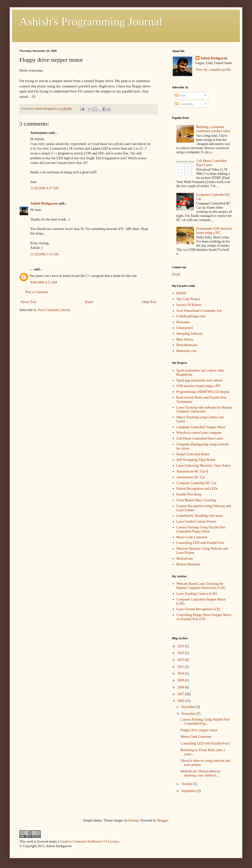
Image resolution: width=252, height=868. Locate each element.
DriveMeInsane (187, 345)
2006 (181, 701)
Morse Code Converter (192, 537)
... (32, 269)
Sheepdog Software (190, 334)
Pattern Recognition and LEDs (197, 489)
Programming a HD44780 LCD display (203, 392)
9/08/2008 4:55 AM (44, 282)
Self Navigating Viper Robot (196, 460)
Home (89, 302)
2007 (181, 694)
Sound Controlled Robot (193, 454)
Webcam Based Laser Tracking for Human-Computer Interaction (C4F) (201, 586)
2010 (181, 674)
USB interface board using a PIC (199, 386)
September (189, 791)
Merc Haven (185, 339)
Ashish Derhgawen (44, 203)
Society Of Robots (189, 305)
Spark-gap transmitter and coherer (200, 380)
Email (176, 274)
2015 (181, 660)
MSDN (181, 293)
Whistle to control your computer (199, 433)
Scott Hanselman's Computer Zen (199, 311)
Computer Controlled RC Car (196, 483)
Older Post (149, 302)
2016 (181, 653)
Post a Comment (37, 292)
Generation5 (185, 328)
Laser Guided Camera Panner (196, 522)
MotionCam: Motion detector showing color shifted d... (201, 773)
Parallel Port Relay (189, 494)
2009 (181, 680)
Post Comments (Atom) (54, 310)
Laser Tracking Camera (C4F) (197, 594)
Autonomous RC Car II (192, 471)
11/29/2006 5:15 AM (44, 254)
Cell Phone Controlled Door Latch (211, 163)
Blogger (163, 820)
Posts (180, 95)
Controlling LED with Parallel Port (200, 543)
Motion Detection (188, 564)
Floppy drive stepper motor (199, 730)
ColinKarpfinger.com (191, 316)
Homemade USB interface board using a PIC (214, 231)
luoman (134, 820)
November (189, 714)
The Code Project (188, 299)
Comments (184, 104)
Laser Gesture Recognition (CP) (198, 609)
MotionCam (185, 559)
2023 (181, 646)
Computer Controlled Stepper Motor (201, 427)
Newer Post (28, 302)
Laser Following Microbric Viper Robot (204, 466)
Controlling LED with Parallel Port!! (205, 743)
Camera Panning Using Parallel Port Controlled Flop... (205, 722)
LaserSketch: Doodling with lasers (200, 516)
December (189, 707)
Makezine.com (186, 351)
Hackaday (183, 322)
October (187, 784)
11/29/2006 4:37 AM (44, 188)
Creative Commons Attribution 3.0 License (89, 841)
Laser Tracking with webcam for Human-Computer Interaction (205, 410)
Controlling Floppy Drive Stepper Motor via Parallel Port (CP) (204, 617)
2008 (181, 687)
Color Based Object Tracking (196, 500)
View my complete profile (213, 70)
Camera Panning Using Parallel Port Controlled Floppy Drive (201, 529)
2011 (181, 667)
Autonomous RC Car (191, 477)
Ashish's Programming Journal (91, 22)
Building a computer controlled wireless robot (213, 129)
